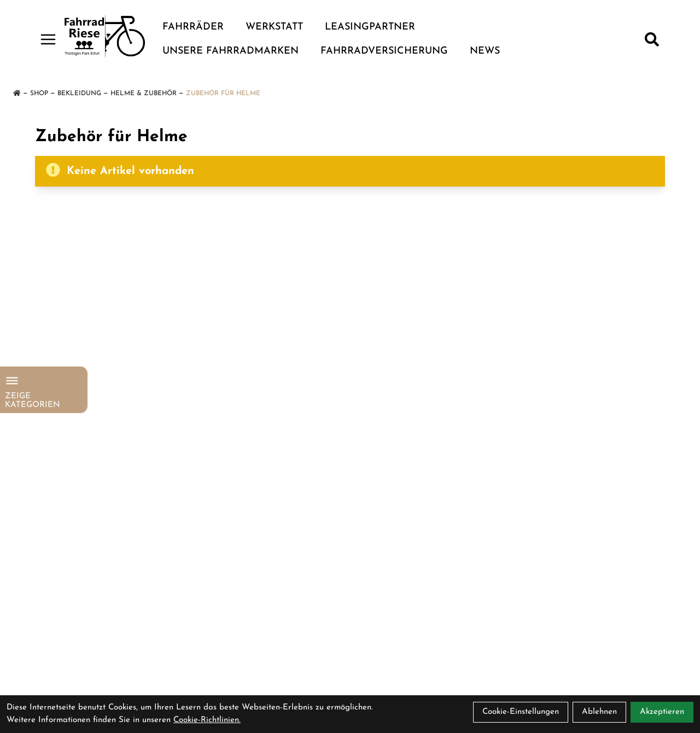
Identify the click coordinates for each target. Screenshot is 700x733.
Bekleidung (79, 94)
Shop (39, 94)
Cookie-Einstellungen (521, 712)
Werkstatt (274, 27)
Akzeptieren (662, 712)
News (485, 51)
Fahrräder (193, 27)
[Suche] (652, 39)
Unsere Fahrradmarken (231, 51)
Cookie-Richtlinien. (207, 720)
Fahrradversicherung (384, 51)
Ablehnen (599, 712)
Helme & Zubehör (144, 94)
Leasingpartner (370, 27)
